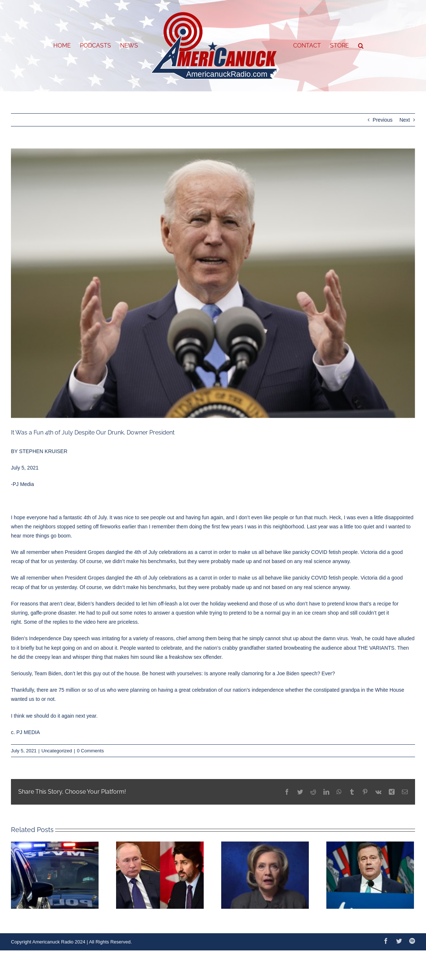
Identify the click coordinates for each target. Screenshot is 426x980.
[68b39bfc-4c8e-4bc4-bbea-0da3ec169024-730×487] (213, 283)
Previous (383, 120)
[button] (361, 46)
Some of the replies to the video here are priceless (81, 622)
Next (405, 120)
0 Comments (91, 751)
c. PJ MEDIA (25, 732)
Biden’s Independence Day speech (50, 638)
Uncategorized (57, 751)
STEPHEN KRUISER (43, 451)
